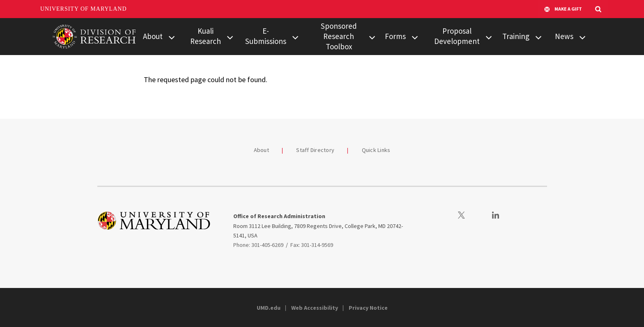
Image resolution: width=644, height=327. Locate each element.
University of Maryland (84, 9)
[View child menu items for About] (172, 37)
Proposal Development (457, 36)
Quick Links (376, 150)
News (564, 36)
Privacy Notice (368, 308)
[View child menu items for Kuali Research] (230, 37)
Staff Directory (315, 150)
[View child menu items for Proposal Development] (489, 37)
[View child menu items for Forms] (415, 37)
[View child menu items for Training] (538, 37)
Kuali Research (206, 36)
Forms (395, 36)
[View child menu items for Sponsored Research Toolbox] (372, 37)
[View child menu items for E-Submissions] (295, 37)
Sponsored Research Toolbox (339, 36)
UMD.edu (269, 308)
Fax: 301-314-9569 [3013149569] (312, 245)
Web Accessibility (315, 308)
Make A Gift (563, 9)
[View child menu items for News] (582, 37)
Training (516, 36)
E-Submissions (266, 36)
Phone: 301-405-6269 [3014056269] (258, 245)
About (153, 36)
